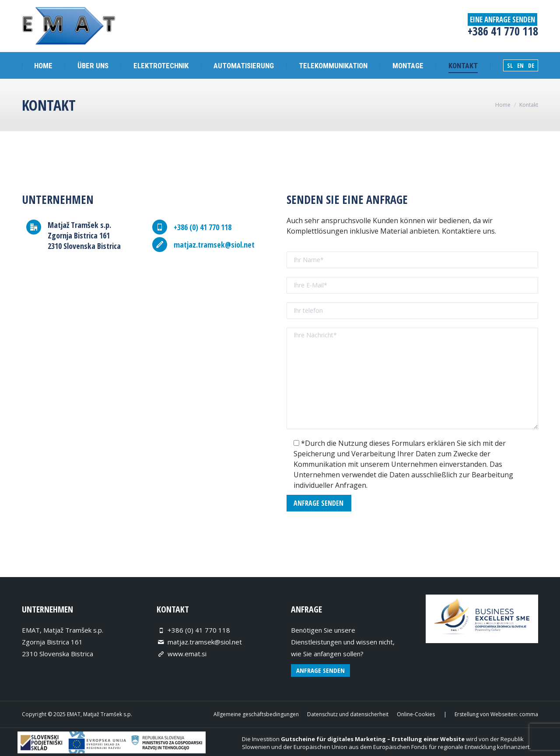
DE (531, 65)
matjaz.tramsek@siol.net (205, 642)
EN (520, 65)
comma (529, 714)
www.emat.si (187, 654)
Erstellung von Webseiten (486, 714)
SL (510, 65)
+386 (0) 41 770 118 (199, 630)
